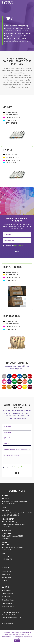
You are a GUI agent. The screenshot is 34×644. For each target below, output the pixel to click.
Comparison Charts (8, 606)
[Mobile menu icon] (30, 3)
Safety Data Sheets (8, 600)
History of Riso (7, 571)
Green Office (6, 574)
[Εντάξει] (32, 637)
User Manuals (6, 597)
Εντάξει (17, 641)
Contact (4, 581)
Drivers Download (7, 594)
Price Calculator (7, 603)
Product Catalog (7, 578)
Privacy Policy (19, 246)
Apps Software (7, 591)
